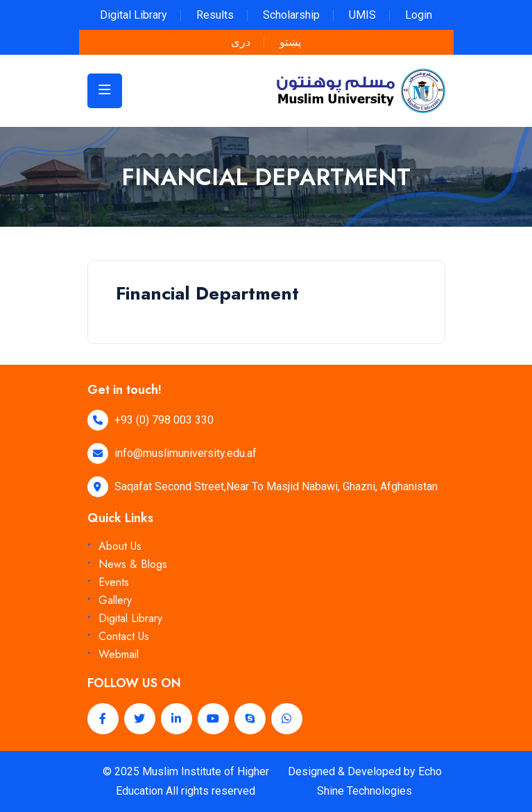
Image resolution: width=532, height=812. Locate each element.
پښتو (290, 42)
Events (114, 582)
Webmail (119, 654)
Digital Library (134, 15)
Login (419, 15)
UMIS (362, 15)
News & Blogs (133, 564)
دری (241, 42)
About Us (120, 546)
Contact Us (124, 636)
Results (215, 15)
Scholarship (291, 15)
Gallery (115, 600)
